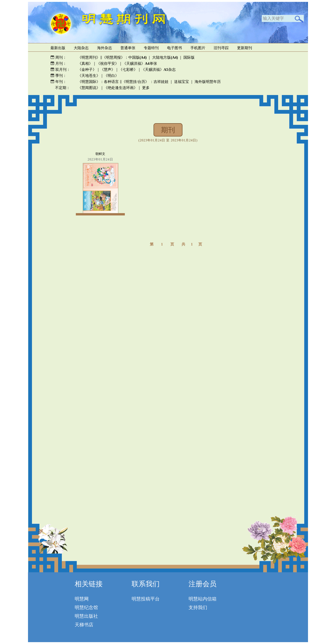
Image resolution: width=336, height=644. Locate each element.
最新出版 (58, 48)
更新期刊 (245, 48)
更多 (146, 88)
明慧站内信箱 (203, 599)
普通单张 (128, 48)
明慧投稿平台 (146, 599)
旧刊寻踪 (221, 48)
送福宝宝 (182, 82)
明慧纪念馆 (86, 607)
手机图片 (198, 48)
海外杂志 (105, 48)
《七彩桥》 (128, 70)
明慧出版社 (86, 616)
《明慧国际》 (89, 82)
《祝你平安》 (108, 63)
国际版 (189, 57)
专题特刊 (151, 48)
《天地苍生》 (89, 76)
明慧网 (82, 599)
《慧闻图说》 (89, 88)
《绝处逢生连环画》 (121, 88)
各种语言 (111, 82)
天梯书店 (84, 625)
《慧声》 (108, 70)
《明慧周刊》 (89, 57)
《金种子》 (87, 70)
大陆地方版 (164, 57)
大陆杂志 (81, 48)
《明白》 (111, 76)
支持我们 (198, 607)
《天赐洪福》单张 (140, 63)
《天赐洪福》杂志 (158, 70)
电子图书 (175, 48)
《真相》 (85, 63)
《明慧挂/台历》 (135, 82)
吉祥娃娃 (161, 82)
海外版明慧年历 (208, 82)
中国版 (137, 57)
